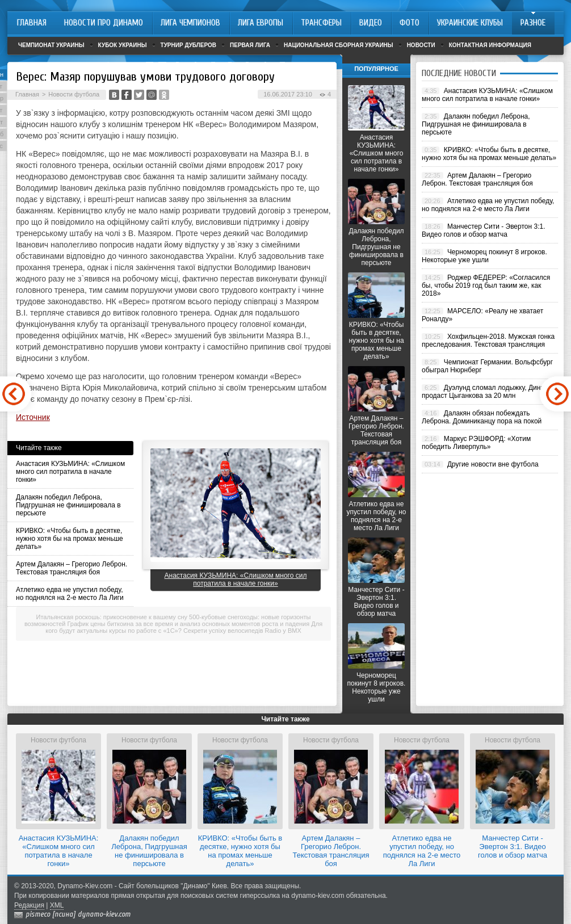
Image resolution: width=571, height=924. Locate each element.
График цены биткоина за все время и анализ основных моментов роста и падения (189, 624)
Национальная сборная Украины (339, 45)
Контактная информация (490, 45)
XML (57, 905)
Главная (27, 94)
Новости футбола (74, 94)
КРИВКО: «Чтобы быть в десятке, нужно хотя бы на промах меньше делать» (70, 539)
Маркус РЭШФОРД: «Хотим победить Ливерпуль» (476, 443)
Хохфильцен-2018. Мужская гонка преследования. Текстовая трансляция (488, 341)
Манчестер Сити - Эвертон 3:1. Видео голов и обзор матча (376, 602)
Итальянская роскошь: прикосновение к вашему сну (112, 617)
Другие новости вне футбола (493, 464)
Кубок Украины (123, 45)
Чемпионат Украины (51, 45)
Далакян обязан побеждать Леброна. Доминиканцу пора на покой (482, 417)
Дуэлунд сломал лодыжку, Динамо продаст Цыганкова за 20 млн (487, 392)
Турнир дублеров (189, 45)
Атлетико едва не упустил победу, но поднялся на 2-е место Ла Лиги (70, 594)
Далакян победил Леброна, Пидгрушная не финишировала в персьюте (68, 505)
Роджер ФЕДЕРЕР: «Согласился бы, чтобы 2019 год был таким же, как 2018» (486, 285)
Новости (421, 45)
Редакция (29, 905)
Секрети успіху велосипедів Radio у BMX (242, 631)
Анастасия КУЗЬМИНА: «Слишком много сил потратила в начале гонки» (70, 472)
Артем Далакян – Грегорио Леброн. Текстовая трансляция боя (72, 568)
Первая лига (250, 45)
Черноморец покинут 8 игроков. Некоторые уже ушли (377, 687)
